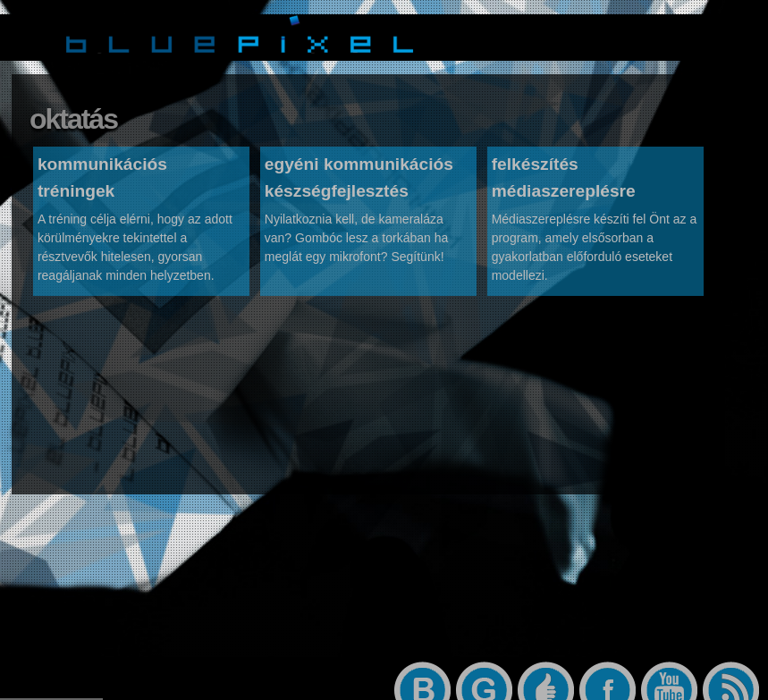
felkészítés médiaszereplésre (564, 182)
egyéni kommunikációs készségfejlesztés (359, 182)
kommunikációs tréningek (102, 182)
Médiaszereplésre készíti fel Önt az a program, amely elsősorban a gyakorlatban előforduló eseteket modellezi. (595, 252)
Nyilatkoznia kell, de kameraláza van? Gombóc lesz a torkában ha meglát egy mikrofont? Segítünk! (356, 242)
